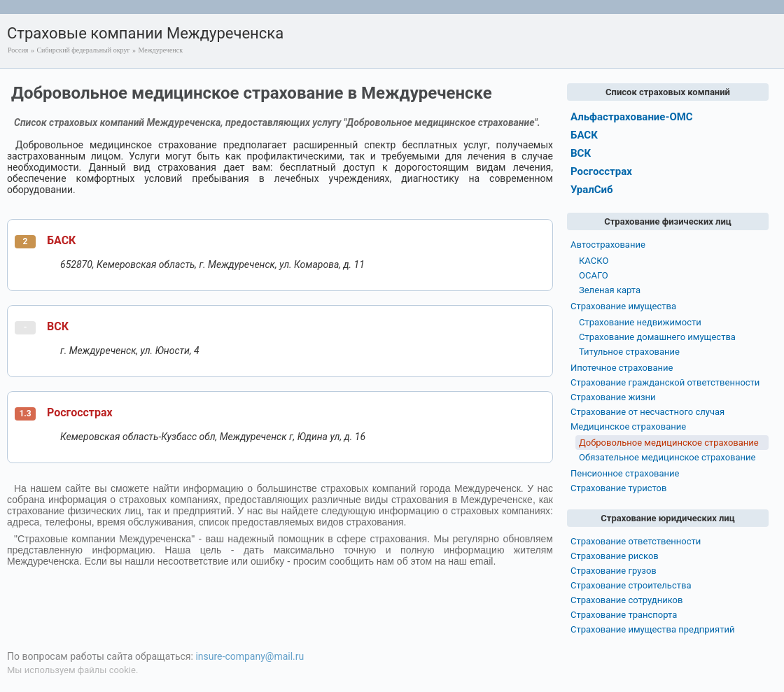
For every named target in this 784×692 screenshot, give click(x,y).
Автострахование (608, 245)
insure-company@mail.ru (250, 656)
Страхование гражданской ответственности (665, 382)
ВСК (58, 326)
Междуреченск (161, 50)
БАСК (61, 240)
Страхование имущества (623, 306)
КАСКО (594, 261)
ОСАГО (594, 275)
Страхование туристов (618, 488)
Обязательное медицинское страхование (667, 457)
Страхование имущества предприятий (653, 629)
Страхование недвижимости (640, 322)
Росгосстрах (80, 412)
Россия (18, 50)
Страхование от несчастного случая (647, 412)
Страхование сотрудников (626, 600)
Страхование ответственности (636, 541)
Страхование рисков (615, 556)
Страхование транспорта (624, 615)
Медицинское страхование (628, 426)
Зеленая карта (610, 290)
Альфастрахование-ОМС (632, 117)
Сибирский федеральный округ (83, 50)
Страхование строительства (631, 585)
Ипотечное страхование (622, 368)
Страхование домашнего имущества (657, 337)
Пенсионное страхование (625, 473)
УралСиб (592, 190)
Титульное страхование (629, 352)
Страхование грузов (614, 571)
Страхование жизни (613, 397)
